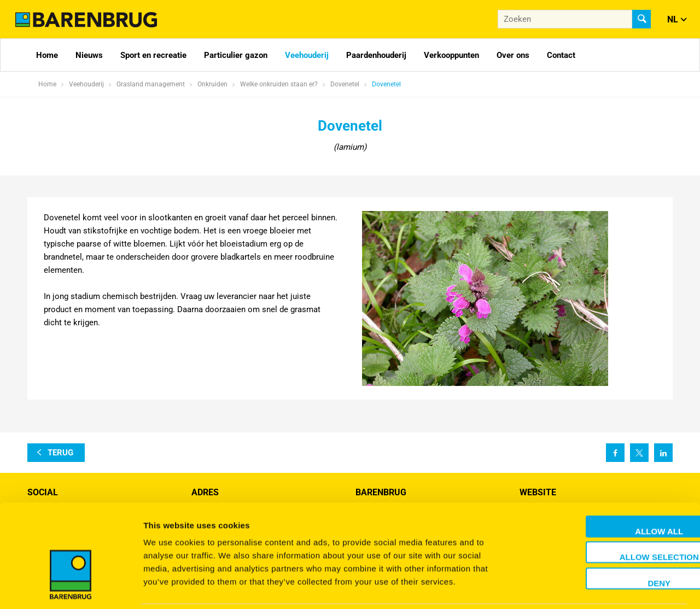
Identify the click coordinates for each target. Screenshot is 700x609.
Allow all (609, 493)
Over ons (513, 55)
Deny (609, 545)
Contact (561, 55)
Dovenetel (386, 84)
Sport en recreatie (153, 55)
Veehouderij (307, 55)
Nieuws (89, 55)
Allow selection (609, 519)
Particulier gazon (236, 55)
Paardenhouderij (376, 55)
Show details (574, 587)
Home (47, 55)
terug (60, 453)
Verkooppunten (451, 55)
